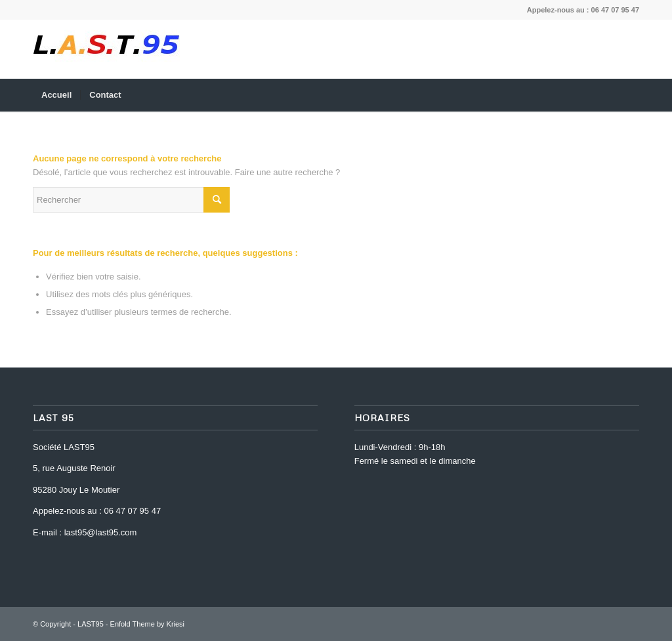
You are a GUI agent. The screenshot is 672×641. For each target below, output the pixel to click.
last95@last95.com (101, 532)
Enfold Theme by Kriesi (148, 624)
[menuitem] (56, 95)
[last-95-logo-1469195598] (106, 49)
